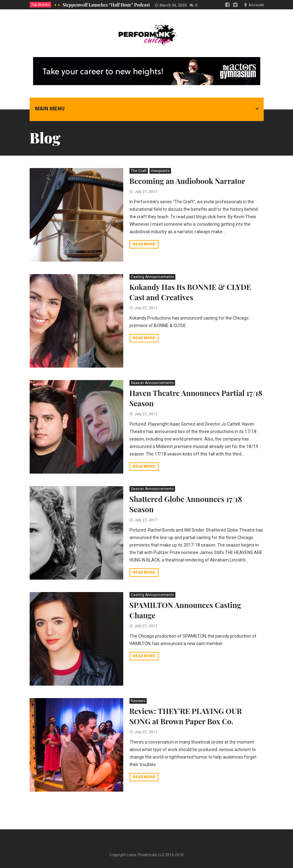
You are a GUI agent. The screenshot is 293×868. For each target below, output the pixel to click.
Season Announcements (152, 383)
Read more (144, 244)
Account (256, 5)
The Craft (139, 171)
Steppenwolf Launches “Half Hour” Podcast (106, 5)
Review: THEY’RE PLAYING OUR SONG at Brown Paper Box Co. (186, 716)
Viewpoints (160, 171)
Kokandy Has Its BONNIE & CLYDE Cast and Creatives (190, 292)
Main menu (50, 109)
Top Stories (40, 5)
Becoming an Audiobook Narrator (187, 181)
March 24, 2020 (173, 5)
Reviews (138, 701)
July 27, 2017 (146, 192)
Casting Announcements (152, 277)
